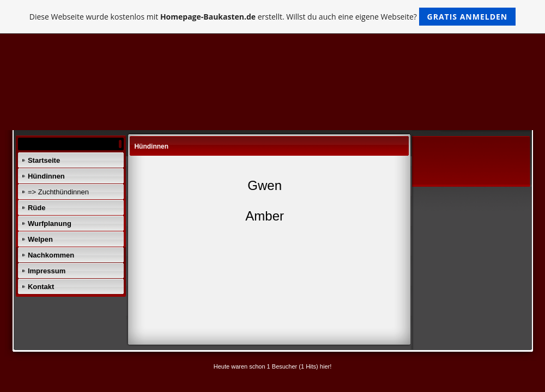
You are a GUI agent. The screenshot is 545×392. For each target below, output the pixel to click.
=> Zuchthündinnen (58, 192)
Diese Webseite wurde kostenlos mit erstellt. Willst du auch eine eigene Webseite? (273, 17)
